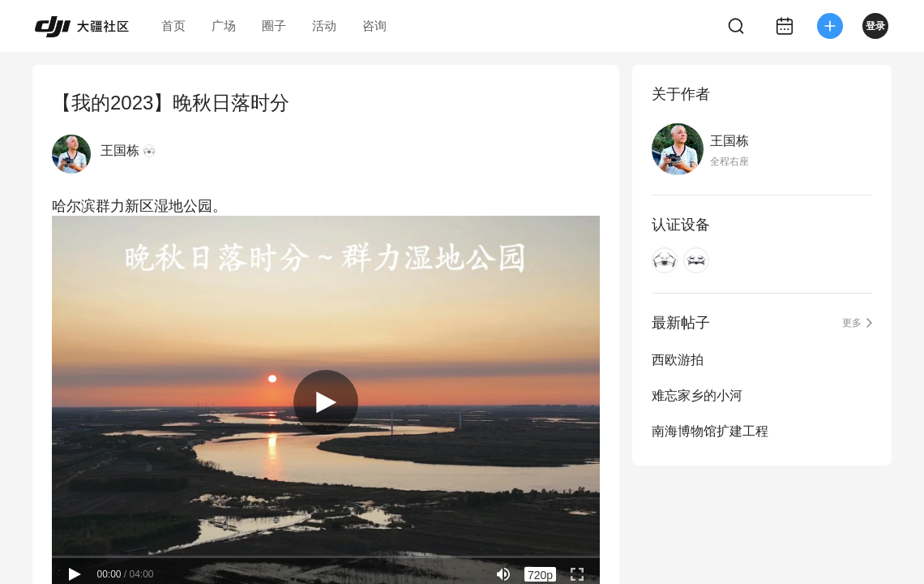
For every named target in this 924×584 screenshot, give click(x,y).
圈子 (274, 26)
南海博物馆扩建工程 (710, 431)
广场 (224, 26)
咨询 (374, 26)
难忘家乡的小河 (697, 395)
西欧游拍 (678, 360)
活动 (324, 26)
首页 (173, 26)
